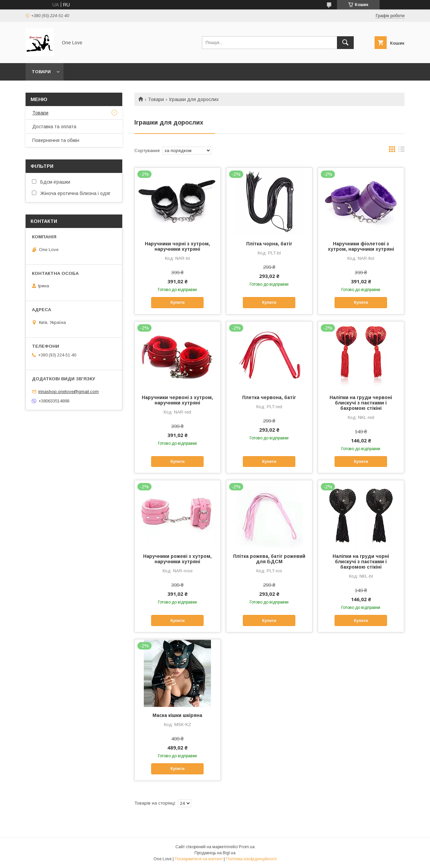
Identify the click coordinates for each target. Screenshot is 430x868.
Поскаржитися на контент (199, 859)
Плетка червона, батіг (269, 397)
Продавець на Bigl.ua (215, 853)
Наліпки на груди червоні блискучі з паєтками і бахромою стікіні (361, 403)
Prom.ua (247, 847)
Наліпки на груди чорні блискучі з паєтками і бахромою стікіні (361, 562)
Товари (41, 72)
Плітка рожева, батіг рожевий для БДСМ (269, 559)
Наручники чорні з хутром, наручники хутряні (177, 246)
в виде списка (401, 151)
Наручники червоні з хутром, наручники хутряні (177, 400)
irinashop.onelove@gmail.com (69, 392)
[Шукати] (345, 43)
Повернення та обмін (56, 140)
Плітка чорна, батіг (269, 244)
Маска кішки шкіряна (177, 715)
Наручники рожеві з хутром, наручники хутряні (177, 559)
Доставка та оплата (54, 127)
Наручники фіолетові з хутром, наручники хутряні (361, 246)
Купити (177, 302)
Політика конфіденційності (251, 859)
